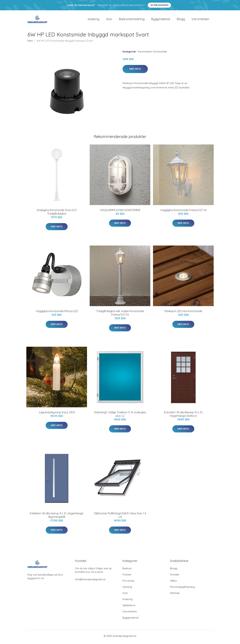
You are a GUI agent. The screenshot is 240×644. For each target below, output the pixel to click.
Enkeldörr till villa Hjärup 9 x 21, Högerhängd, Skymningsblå (57, 517)
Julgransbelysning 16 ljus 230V (57, 415)
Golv (109, 20)
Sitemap (175, 595)
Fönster (127, 577)
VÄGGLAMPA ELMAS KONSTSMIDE (120, 212)
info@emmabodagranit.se (90, 582)
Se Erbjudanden (159, 5)
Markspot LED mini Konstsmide (183, 313)
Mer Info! (135, 71)
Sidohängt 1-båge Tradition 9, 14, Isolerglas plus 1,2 (120, 416)
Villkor (174, 583)
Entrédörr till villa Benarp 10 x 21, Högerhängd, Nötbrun (183, 416)
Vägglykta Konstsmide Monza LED (57, 313)
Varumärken (200, 20)
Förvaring (128, 583)
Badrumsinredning (132, 20)
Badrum (127, 571)
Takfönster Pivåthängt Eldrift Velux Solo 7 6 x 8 (120, 517)
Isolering (93, 20)
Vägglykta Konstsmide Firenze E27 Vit (183, 212)
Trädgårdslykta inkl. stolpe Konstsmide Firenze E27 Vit (120, 315)
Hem (30, 43)
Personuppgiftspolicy (182, 589)
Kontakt (175, 577)
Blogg (181, 20)
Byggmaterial (161, 20)
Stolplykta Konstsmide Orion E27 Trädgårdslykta (57, 214)
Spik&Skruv (129, 608)
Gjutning (127, 589)
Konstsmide (160, 54)
